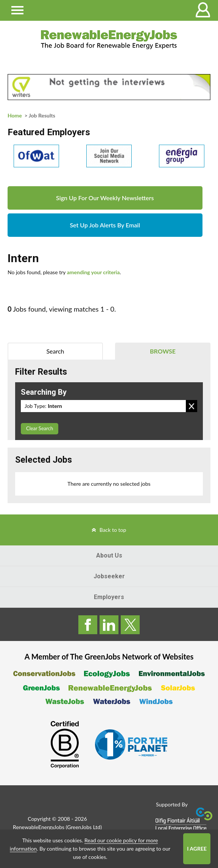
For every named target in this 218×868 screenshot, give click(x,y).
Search (55, 351)
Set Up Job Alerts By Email (105, 225)
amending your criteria (93, 272)
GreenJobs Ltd (84, 827)
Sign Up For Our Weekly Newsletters (105, 198)
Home (15, 115)
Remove (192, 406)
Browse (163, 351)
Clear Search (40, 428)
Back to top (113, 530)
